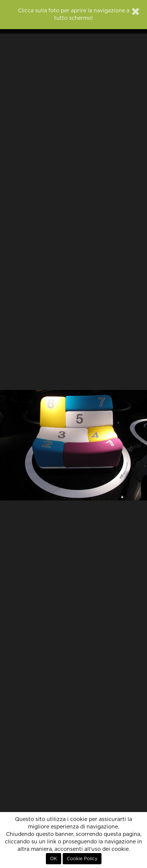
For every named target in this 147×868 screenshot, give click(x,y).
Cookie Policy (82, 859)
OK (54, 859)
